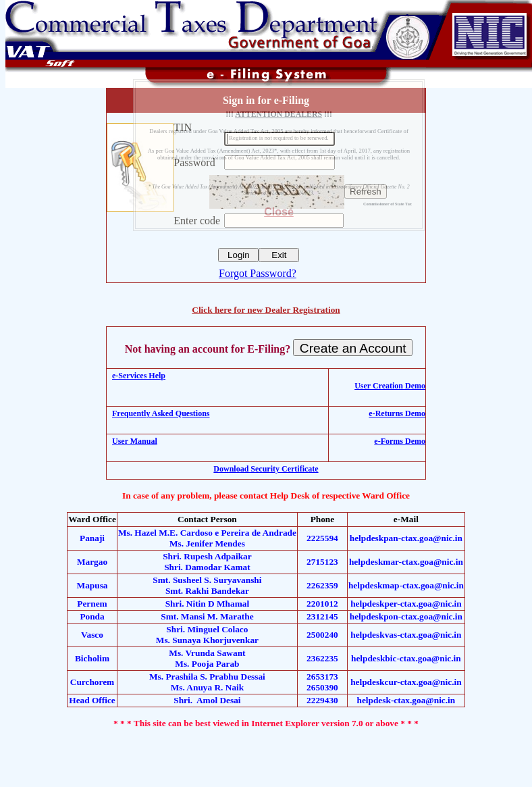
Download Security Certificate (266, 469)
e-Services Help (139, 376)
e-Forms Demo (400, 441)
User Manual (135, 441)
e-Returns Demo (397, 413)
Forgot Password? (258, 273)
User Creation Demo (390, 386)
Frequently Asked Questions (161, 413)
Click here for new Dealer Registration (266, 310)
